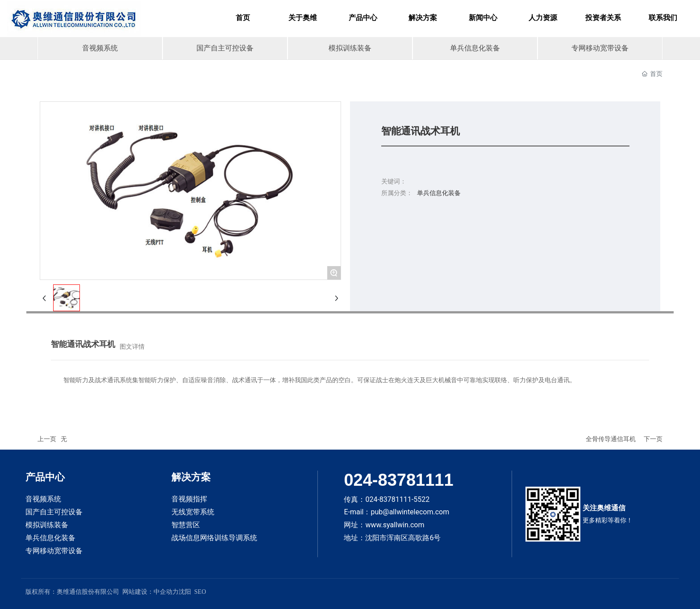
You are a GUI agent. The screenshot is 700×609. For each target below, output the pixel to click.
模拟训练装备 (350, 48)
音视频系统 (100, 48)
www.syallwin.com (395, 525)
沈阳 (185, 592)
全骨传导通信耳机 (611, 439)
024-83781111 (398, 480)
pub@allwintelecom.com (410, 512)
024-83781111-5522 (397, 499)
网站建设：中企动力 (150, 592)
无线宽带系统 (193, 512)
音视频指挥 (189, 499)
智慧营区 (186, 525)
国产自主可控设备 (225, 48)
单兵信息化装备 (475, 48)
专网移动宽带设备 (600, 48)
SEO (200, 592)
